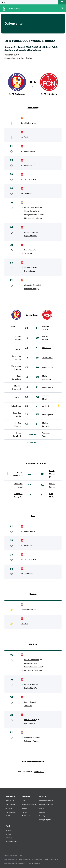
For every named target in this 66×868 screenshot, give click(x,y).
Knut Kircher (27, 58)
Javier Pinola (29, 193)
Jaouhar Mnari (30, 179)
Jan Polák (24, 137)
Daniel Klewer (30, 232)
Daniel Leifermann (28, 123)
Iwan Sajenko (30, 271)
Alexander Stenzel (32, 285)
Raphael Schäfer (31, 236)
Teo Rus (18, 397)
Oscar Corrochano (32, 211)
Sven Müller (29, 250)
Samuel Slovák (30, 268)
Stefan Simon (16, 406)
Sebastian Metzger (32, 289)
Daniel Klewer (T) (52, 474)
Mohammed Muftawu (33, 218)
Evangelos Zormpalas (33, 215)
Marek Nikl (47, 348)
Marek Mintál (30, 151)
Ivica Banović (30, 165)
